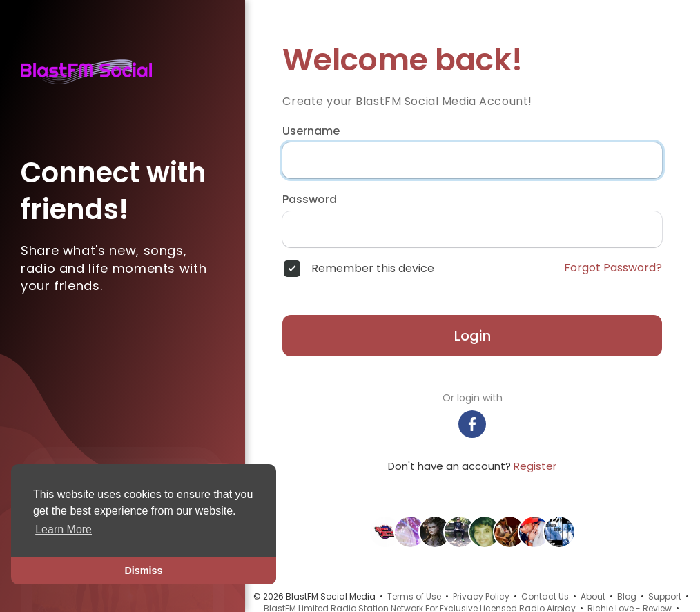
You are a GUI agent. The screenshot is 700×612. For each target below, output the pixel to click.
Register (535, 466)
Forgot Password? (613, 268)
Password (310, 200)
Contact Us (545, 596)
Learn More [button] (64, 529)
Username (311, 131)
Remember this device (373, 269)
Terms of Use (414, 596)
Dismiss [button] (143, 571)
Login (473, 336)
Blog (627, 596)
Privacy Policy (481, 596)
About (593, 596)
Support (665, 596)
